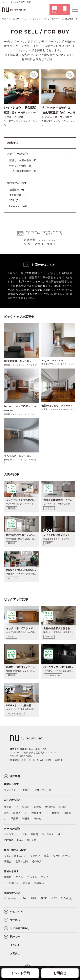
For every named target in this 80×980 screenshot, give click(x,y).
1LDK (23, 898)
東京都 (8, 807)
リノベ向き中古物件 (23, 171)
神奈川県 (36, 813)
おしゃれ (32, 840)
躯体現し (39, 883)
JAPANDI (9, 840)
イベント (15, 945)
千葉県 (14, 818)
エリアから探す (13, 800)
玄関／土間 (22, 861)
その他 (37, 818)
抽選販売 (17, 190)
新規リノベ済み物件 (24, 160)
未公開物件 (18, 195)
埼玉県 (26, 818)
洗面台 (8, 861)
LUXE (20, 840)
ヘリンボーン (11, 883)
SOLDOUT (19, 206)
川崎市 (67, 813)
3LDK (44, 898)
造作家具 (37, 861)
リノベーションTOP (11, 19)
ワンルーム (10, 898)
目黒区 (63, 807)
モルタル (32, 877)
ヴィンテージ (11, 834)
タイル (19, 877)
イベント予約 (20, 973)
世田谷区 (50, 807)
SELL (15, 200)
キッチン (35, 856)
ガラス (26, 883)
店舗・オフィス (43, 790)
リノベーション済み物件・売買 (65, 19)
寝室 (46, 856)
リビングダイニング (15, 856)
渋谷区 (26, 807)
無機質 (34, 834)
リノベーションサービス (36, 19)
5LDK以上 (67, 898)
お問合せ (60, 973)
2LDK (33, 898)
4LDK (54, 898)
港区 (6, 813)
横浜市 (56, 813)
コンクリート (48, 877)
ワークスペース (62, 856)
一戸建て (25, 790)
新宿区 (37, 807)
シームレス (48, 834)
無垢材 (8, 877)
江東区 (17, 813)
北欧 (25, 834)
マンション (10, 790)
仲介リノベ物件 (22, 166)
